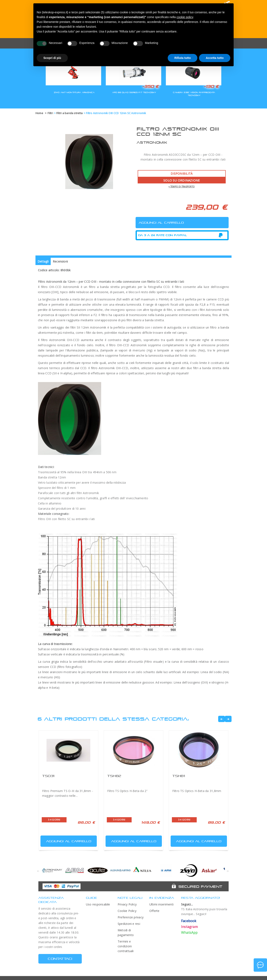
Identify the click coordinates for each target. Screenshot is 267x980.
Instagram (189, 927)
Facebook (189, 921)
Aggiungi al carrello (66, 840)
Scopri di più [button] (52, 58)
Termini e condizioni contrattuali (126, 946)
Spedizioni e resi (129, 924)
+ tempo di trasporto (182, 187)
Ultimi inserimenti (161, 904)
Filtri (50, 113)
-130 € (211, 86)
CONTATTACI (60, 959)
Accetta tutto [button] (215, 58)
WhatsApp (189, 933)
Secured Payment (200, 887)
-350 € (150, 86)
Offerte (154, 911)
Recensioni (60, 261)
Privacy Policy (127, 904)
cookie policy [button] (185, 17)
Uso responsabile (98, 904)
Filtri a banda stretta (69, 113)
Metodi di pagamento (126, 933)
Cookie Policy (127, 911)
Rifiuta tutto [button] (183, 58)
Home (39, 113)
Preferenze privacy (131, 917)
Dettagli (43, 261)
